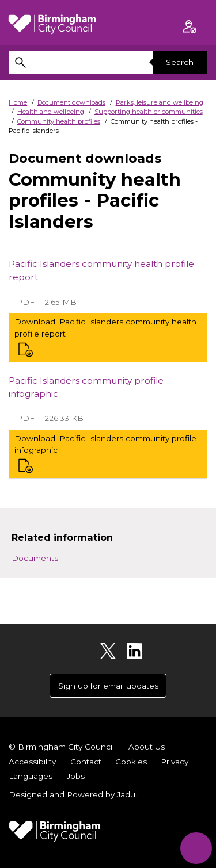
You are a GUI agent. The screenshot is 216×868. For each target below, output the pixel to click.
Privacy (175, 762)
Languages (31, 776)
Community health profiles (59, 121)
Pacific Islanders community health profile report (101, 270)
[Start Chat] (196, 848)
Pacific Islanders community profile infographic (86, 387)
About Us (147, 747)
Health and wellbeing (51, 112)
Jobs (76, 776)
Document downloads (71, 102)
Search (180, 62)
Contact (86, 762)
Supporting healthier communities (149, 112)
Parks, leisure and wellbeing (160, 102)
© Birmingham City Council (61, 747)
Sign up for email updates (108, 686)
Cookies (131, 762)
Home (18, 102)
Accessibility (32, 762)
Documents (35, 558)
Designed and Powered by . (73, 794)
